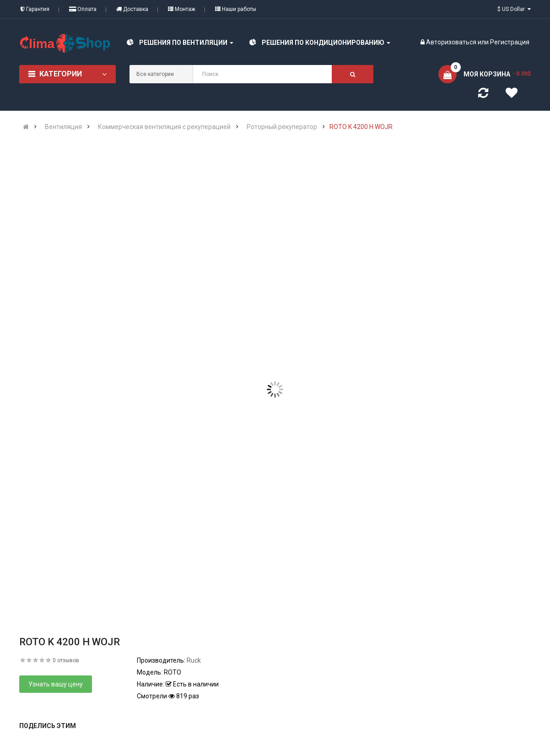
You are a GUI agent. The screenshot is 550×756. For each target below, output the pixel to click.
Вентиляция (63, 127)
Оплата (83, 9)
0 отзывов (66, 660)
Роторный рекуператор (282, 127)
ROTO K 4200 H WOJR (361, 127)
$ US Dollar (514, 9)
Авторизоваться (451, 42)
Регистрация (510, 42)
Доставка (132, 9)
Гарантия (35, 9)
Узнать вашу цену (56, 684)
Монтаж (182, 9)
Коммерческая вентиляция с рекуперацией (164, 127)
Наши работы (236, 9)
